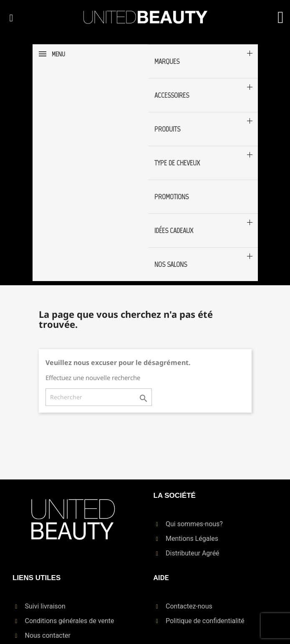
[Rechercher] (99, 397)
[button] (11, 18)
